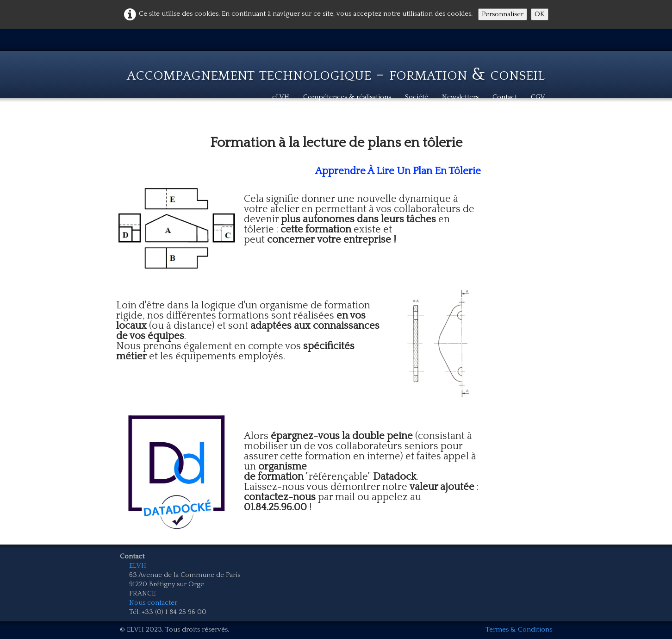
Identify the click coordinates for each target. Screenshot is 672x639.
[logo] (336, 68)
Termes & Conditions (519, 630)
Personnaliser (503, 14)
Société (417, 97)
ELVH (138, 566)
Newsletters (460, 97)
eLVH (281, 97)
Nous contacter (153, 603)
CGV (538, 97)
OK (540, 14)
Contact (505, 97)
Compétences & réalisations (347, 97)
